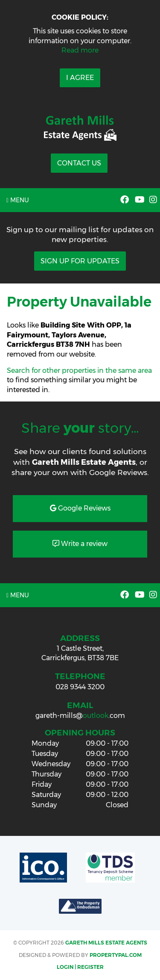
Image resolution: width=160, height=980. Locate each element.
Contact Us (79, 163)
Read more (80, 50)
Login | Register (80, 967)
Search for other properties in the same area (79, 370)
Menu (18, 200)
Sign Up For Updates (80, 261)
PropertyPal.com (116, 955)
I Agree (80, 78)
